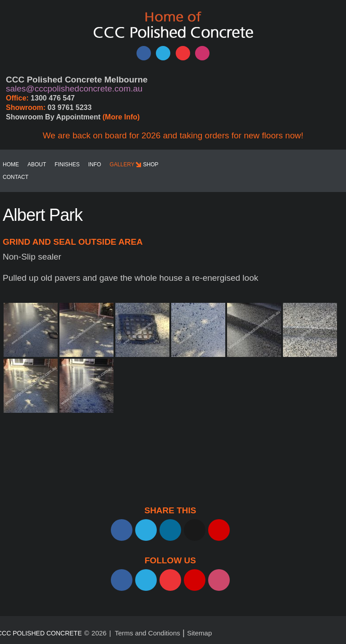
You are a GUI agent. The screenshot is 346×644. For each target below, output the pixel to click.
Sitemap (199, 633)
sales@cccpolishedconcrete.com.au (74, 89)
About (37, 164)
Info (95, 164)
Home (11, 164)
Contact (16, 177)
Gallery (122, 164)
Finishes (67, 164)
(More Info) (121, 117)
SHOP (151, 164)
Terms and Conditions (148, 633)
